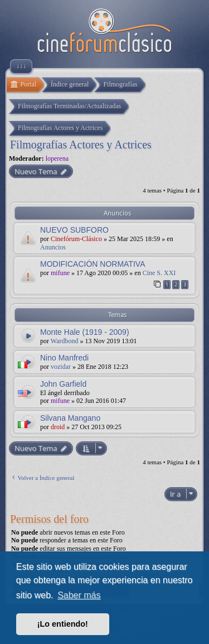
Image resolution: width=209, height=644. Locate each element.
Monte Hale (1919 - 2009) (85, 332)
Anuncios (53, 247)
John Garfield (63, 384)
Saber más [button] (79, 595)
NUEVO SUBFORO (74, 230)
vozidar (61, 367)
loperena (57, 158)
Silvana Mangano (70, 418)
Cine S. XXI (159, 273)
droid (58, 427)
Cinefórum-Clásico (76, 239)
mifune (60, 273)
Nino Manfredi (64, 358)
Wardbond (65, 341)
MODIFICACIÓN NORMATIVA (93, 264)
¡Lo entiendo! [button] (63, 624)
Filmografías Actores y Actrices (81, 145)
